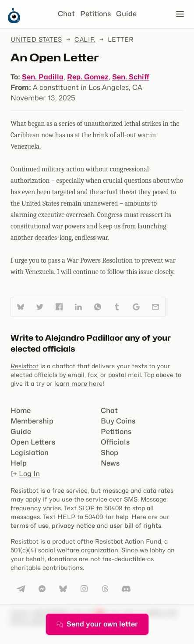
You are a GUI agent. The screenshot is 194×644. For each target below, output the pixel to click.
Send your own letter (97, 624)
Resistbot (25, 366)
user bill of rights (135, 525)
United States (36, 39)
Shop (109, 453)
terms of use (30, 525)
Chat (66, 14)
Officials (115, 442)
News (110, 463)
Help (19, 463)
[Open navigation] (180, 14)
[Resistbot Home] (14, 21)
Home (21, 411)
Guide (126, 14)
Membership (32, 421)
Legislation (30, 453)
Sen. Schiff (131, 77)
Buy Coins (118, 421)
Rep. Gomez (88, 77)
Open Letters (33, 442)
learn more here (78, 383)
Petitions (95, 14)
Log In (25, 474)
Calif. (85, 39)
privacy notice (73, 525)
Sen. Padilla (43, 77)
